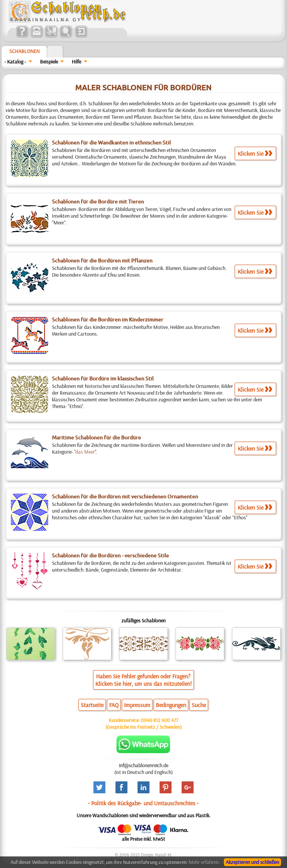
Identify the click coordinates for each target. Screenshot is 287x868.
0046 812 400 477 (160, 720)
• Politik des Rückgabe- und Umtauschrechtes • (143, 803)
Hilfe (76, 62)
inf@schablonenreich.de (143, 765)
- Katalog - (15, 62)
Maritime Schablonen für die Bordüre (96, 438)
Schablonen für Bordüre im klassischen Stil (103, 379)
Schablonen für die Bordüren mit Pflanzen (102, 261)
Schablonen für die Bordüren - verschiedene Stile (110, 556)
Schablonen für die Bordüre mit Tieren (98, 202)
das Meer (85, 452)
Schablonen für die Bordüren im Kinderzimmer (108, 320)
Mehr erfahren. (204, 862)
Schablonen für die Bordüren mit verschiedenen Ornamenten (125, 497)
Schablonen (24, 51)
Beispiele (49, 62)
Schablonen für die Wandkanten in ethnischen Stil (111, 143)
